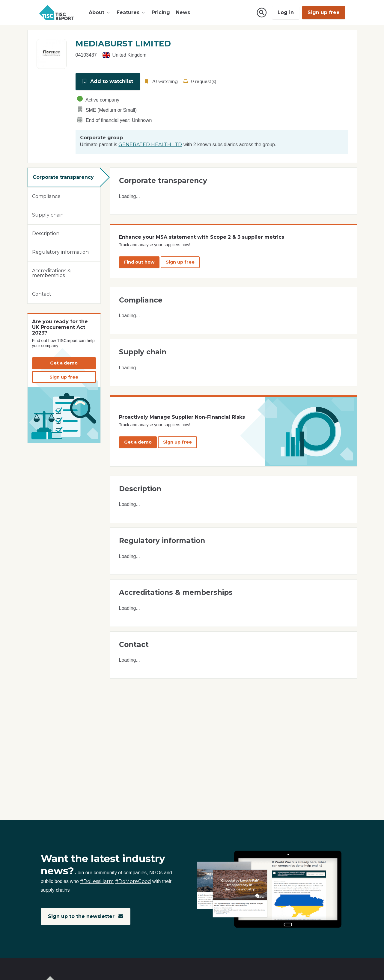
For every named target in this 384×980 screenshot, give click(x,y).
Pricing (161, 12)
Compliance (46, 196)
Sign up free (324, 12)
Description (46, 233)
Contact (42, 294)
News (183, 12)
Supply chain (48, 215)
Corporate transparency (63, 177)
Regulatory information (60, 252)
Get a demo (64, 362)
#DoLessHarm (97, 882)
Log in (286, 12)
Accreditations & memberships (51, 273)
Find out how (139, 262)
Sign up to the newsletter (86, 916)
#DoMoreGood (133, 882)
